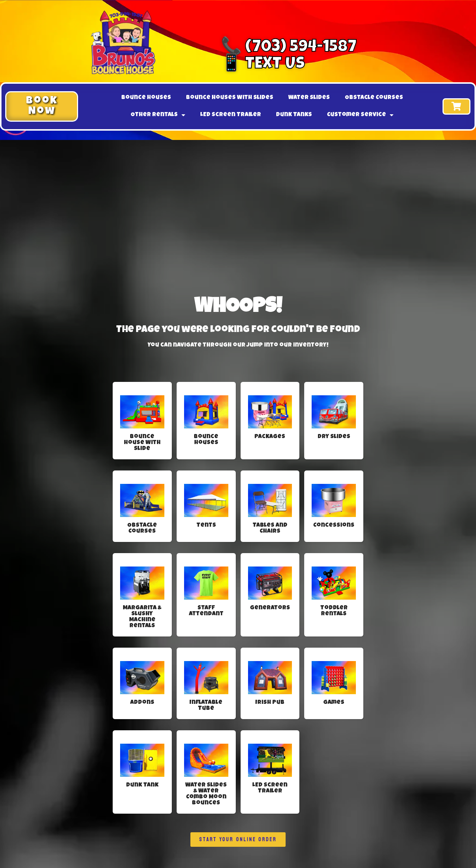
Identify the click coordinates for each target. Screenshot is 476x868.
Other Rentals (158, 115)
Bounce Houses (146, 98)
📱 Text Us (263, 65)
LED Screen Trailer (231, 115)
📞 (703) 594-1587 (289, 48)
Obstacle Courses (374, 98)
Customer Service (360, 115)
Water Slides (309, 98)
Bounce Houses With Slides (230, 98)
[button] (42, 106)
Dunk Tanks (294, 115)
